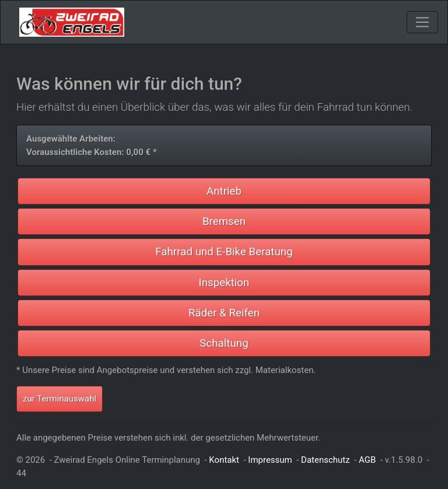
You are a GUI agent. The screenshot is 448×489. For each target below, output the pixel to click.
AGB (367, 460)
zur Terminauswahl (60, 399)
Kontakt (224, 460)
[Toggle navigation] (422, 22)
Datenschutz (325, 460)
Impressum (270, 460)
